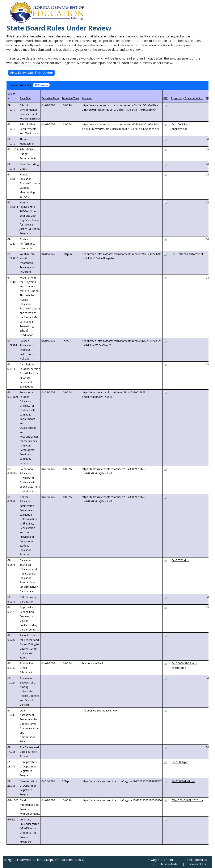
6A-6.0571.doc (180, 560)
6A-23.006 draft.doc (183, 781)
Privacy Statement (160, 860)
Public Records (196, 860)
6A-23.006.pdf (180, 762)
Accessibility (169, 864)
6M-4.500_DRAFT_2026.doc (187, 800)
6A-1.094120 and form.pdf (187, 254)
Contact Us (198, 864)
